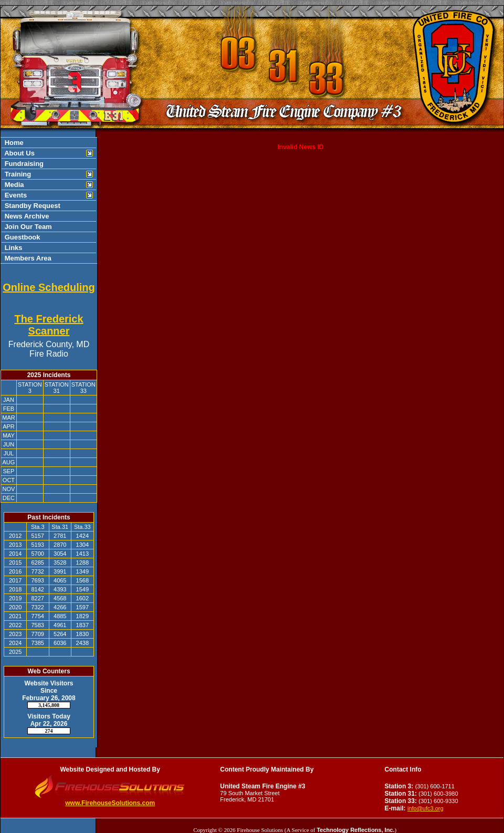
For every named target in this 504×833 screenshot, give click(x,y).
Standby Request (31, 206)
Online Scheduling (49, 287)
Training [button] (17, 174)
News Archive (26, 216)
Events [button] (15, 195)
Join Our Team (27, 227)
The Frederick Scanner (49, 325)
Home (13, 143)
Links (13, 248)
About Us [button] (19, 153)
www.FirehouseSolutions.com (110, 803)
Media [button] (13, 185)
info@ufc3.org (426, 808)
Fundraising (23, 164)
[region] (49, 200)
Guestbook (22, 237)
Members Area (27, 258)
